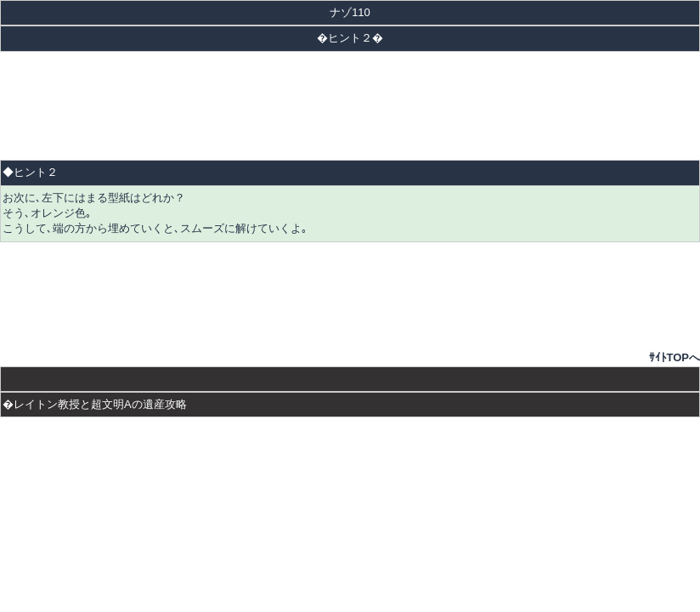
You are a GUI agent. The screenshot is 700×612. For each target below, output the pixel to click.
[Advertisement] (350, 105)
